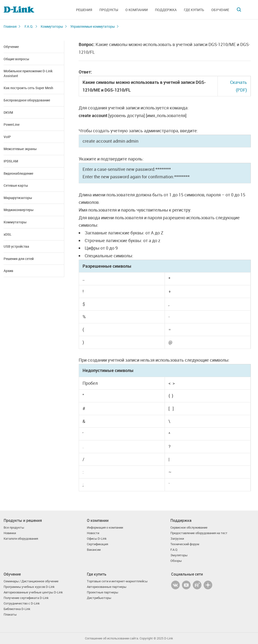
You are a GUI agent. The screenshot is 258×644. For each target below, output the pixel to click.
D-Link (169, 638)
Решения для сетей (19, 259)
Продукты (109, 10)
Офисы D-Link (97, 539)
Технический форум (185, 544)
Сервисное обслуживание (189, 528)
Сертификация (97, 544)
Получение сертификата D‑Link (26, 598)
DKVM (8, 112)
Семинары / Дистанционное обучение (31, 581)
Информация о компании (105, 528)
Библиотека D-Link (17, 609)
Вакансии (94, 550)
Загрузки (177, 539)
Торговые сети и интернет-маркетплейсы (117, 581)
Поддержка (166, 10)
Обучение (220, 10)
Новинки (10, 533)
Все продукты (14, 528)
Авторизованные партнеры (107, 587)
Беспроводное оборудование (27, 100)
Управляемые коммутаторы (93, 26)
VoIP (7, 137)
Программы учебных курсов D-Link (29, 587)
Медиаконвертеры (19, 210)
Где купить (194, 10)
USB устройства (16, 246)
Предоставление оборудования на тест (199, 533)
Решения (84, 10)
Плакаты (10, 614)
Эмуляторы (179, 555)
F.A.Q (174, 550)
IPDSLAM (11, 161)
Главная (10, 26)
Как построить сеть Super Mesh (28, 88)
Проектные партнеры (103, 592)
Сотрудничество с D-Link (22, 603)
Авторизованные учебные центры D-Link (33, 592)
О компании (137, 10)
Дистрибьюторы (99, 598)
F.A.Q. (29, 26)
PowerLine (12, 124)
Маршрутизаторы (18, 198)
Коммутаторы (52, 26)
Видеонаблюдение (18, 173)
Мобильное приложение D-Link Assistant (28, 73)
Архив (8, 271)
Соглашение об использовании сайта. (112, 638)
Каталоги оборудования (21, 539)
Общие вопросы (16, 59)
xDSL (8, 234)
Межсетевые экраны (20, 149)
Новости (93, 533)
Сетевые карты (16, 185)
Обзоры (176, 561)
